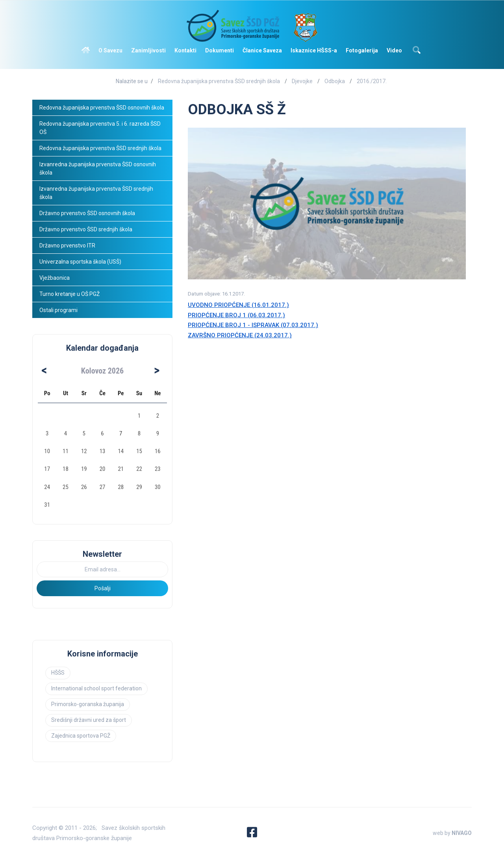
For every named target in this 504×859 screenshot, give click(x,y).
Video (394, 50)
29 (139, 487)
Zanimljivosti (148, 50)
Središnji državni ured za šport (89, 720)
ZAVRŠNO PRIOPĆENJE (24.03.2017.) (240, 335)
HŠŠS (58, 673)
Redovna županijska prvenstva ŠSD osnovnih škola (102, 108)
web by (452, 833)
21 (121, 469)
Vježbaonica (55, 278)
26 (84, 487)
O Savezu (110, 50)
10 (47, 451)
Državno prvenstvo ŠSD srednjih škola (86, 229)
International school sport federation (96, 688)
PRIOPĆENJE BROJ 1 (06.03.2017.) (236, 315)
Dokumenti (220, 50)
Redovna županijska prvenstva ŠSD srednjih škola (219, 81)
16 (158, 451)
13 (103, 451)
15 (139, 451)
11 (66, 451)
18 (66, 469)
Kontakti (185, 50)
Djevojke (302, 81)
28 (121, 487)
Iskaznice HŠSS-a (314, 50)
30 (158, 487)
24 (47, 487)
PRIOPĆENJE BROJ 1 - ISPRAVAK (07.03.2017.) (253, 325)
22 (139, 469)
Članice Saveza (262, 50)
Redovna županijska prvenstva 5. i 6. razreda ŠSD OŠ (101, 128)
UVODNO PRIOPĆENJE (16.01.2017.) (238, 305)
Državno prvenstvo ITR (67, 245)
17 (47, 469)
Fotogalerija (362, 50)
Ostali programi (59, 310)
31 (47, 505)
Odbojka (335, 81)
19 (84, 469)
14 (121, 451)
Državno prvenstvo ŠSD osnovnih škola (87, 213)
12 (84, 451)
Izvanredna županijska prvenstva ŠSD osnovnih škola (98, 168)
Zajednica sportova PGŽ (81, 736)
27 (103, 487)
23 (158, 469)
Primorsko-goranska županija (88, 704)
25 (66, 487)
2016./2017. (372, 81)
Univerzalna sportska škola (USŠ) (80, 262)
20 (103, 469)
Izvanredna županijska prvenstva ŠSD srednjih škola (97, 193)
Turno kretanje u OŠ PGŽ (69, 294)
